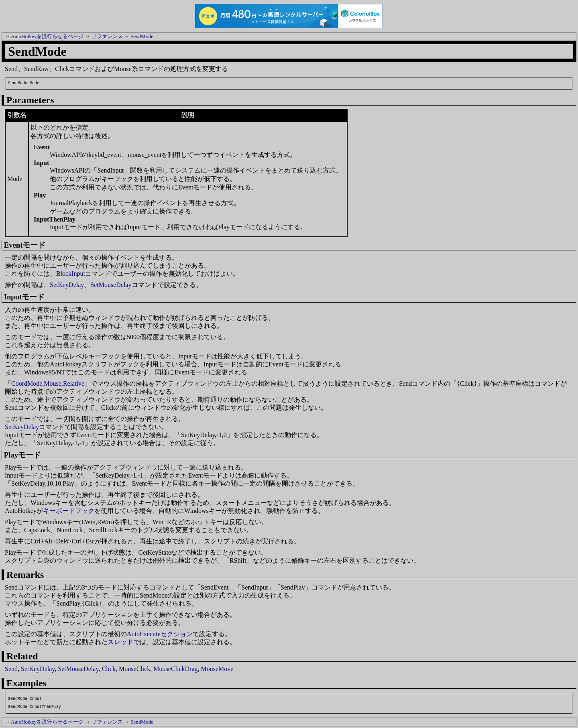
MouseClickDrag (175, 669)
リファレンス (107, 36)
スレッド (120, 642)
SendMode (142, 36)
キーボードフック (69, 511)
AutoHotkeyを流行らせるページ (47, 36)
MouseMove (217, 669)
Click (109, 669)
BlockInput (71, 274)
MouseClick (134, 669)
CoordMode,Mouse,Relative (48, 383)
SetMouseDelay (111, 285)
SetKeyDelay (67, 285)
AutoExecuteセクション (160, 634)
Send (11, 669)
